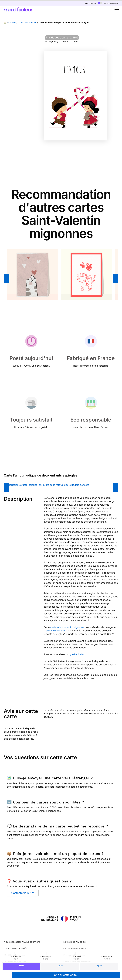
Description (12, 485)
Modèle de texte (80, 485)
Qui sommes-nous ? (75, 948)
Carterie (12, 22)
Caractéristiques (28, 485)
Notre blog (69, 942)
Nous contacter (13, 942)
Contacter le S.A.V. (23, 893)
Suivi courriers (32, 942)
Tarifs (41, 485)
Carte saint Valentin (27, 22)
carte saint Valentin (55, 631)
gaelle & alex (77, 654)
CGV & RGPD (11, 948)
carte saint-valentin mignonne (67, 627)
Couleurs (66, 485)
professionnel (108, 3)
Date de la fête (52, 485)
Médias (81, 942)
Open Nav (118, 8)
